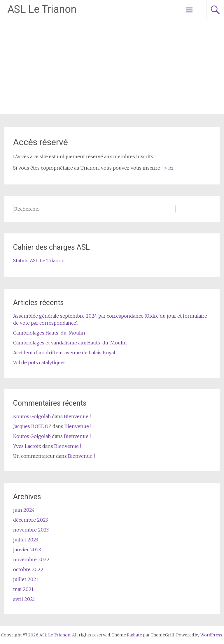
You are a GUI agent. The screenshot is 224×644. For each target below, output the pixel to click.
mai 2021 (23, 589)
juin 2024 (24, 510)
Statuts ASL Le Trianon (39, 261)
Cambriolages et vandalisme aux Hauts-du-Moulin (70, 343)
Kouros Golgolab (32, 416)
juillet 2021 (26, 579)
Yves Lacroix (27, 446)
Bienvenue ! (77, 416)
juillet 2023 (26, 540)
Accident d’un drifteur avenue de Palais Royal (64, 353)
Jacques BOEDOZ (32, 426)
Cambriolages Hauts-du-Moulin (49, 333)
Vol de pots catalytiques (39, 363)
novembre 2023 (31, 530)
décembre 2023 (30, 520)
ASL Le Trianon (42, 9)
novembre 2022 (31, 559)
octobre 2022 (28, 569)
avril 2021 (24, 599)
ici (171, 168)
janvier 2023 (27, 550)
